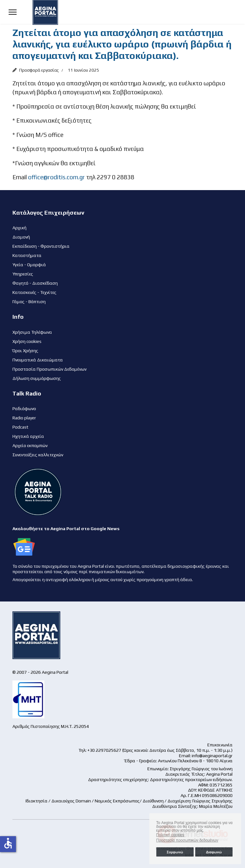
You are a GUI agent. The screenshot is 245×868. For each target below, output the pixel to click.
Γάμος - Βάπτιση (29, 302)
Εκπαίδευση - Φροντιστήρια (41, 246)
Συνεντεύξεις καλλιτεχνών (38, 455)
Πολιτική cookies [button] (170, 835)
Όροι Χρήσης (25, 351)
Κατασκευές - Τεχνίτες (34, 292)
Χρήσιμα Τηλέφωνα (32, 332)
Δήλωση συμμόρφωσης (37, 378)
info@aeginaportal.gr (212, 756)
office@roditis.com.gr (56, 177)
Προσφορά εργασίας (39, 70)
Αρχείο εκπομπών (30, 445)
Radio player (24, 418)
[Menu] (13, 12)
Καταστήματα (27, 255)
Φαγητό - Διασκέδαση (35, 283)
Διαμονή (21, 237)
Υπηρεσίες (23, 274)
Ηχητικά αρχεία (28, 436)
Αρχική (19, 228)
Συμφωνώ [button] (175, 852)
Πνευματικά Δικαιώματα (38, 360)
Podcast (20, 427)
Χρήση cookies (27, 341)
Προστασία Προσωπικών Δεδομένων (49, 369)
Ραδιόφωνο (24, 409)
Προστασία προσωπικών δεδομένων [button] (187, 840)
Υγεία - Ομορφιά (29, 265)
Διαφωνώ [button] (214, 852)
